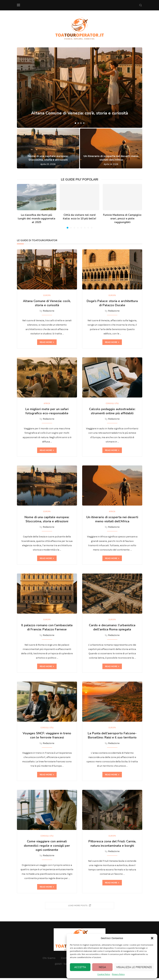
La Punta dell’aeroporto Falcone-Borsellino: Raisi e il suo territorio (112, 737)
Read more (47, 343)
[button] (152, 938)
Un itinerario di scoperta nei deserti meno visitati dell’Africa (111, 158)
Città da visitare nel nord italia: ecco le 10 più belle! (79, 217)
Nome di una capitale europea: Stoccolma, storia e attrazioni (48, 158)
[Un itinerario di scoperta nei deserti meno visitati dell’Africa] (111, 148)
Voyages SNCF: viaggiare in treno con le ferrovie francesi (47, 737)
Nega (102, 967)
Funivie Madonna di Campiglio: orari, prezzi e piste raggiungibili (122, 219)
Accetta (80, 967)
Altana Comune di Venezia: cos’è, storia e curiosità (79, 116)
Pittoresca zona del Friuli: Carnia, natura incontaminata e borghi (112, 845)
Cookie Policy (104, 974)
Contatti (66, 960)
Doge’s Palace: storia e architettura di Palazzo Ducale (112, 303)
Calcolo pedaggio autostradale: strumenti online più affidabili (112, 412)
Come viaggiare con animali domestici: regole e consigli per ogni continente (47, 847)
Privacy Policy (118, 974)
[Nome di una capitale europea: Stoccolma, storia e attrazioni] (48, 148)
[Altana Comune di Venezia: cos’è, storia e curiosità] (80, 88)
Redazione (49, 311)
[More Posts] (80, 907)
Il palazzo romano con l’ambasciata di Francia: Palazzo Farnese (47, 628)
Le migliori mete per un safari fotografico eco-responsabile (47, 412)
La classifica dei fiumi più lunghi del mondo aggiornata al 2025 (37, 219)
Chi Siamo (49, 960)
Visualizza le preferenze (134, 967)
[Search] (141, 5)
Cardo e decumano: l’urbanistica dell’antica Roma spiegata (112, 628)
